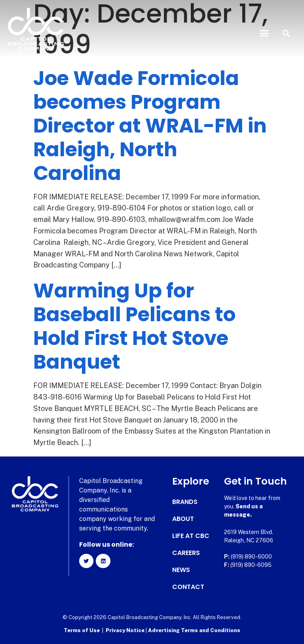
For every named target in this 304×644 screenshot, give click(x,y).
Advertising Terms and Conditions (194, 630)
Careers (186, 553)
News (181, 570)
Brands (185, 502)
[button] (264, 33)
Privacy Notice (126, 630)
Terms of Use (82, 630)
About (183, 519)
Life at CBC (191, 536)
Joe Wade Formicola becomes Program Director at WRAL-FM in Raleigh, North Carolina (150, 126)
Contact (188, 587)
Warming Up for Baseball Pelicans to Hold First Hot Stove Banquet (134, 326)
